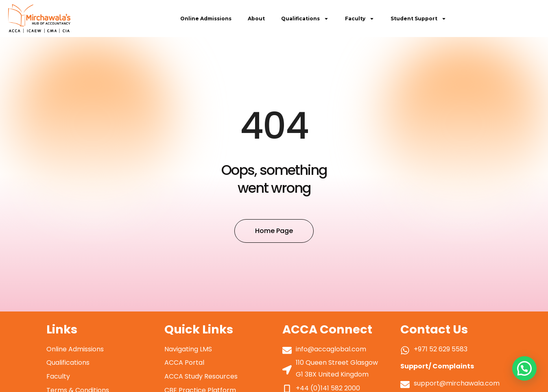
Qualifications (305, 19)
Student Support (418, 19)
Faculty (360, 19)
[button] (524, 368)
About (256, 19)
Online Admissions (206, 19)
